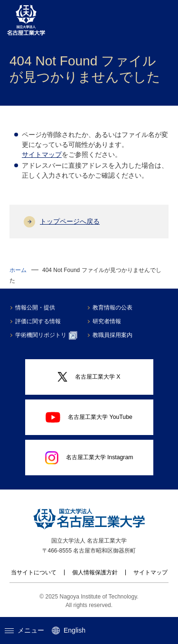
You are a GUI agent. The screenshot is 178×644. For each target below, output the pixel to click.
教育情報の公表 (112, 308)
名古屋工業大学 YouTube (89, 417)
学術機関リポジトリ (46, 336)
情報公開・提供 (35, 308)
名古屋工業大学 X (89, 377)
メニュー (24, 630)
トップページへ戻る (70, 221)
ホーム (18, 270)
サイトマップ (42, 154)
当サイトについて (34, 572)
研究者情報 (107, 321)
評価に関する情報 (38, 321)
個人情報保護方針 (95, 572)
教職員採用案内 (112, 335)
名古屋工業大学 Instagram (89, 458)
